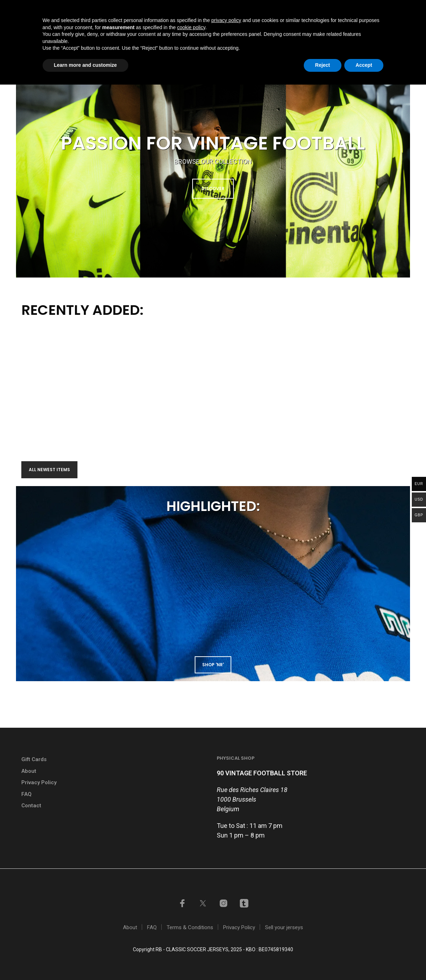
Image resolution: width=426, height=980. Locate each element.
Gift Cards (34, 759)
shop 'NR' (213, 665)
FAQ (26, 794)
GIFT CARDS (234, 8)
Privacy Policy (39, 782)
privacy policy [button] (226, 916)
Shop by (246, 37)
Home (165, 37)
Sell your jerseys (283, 8)
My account (334, 8)
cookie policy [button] (191, 923)
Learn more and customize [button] (85, 960)
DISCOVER (213, 189)
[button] (376, 36)
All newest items (49, 470)
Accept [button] (364, 960)
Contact (340, 37)
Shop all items (204, 37)
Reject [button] (323, 960)
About (29, 771)
